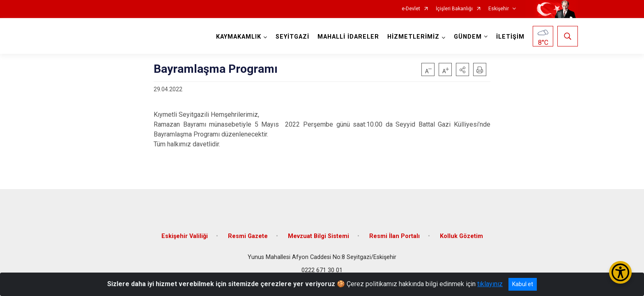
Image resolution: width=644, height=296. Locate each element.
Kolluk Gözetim (461, 235)
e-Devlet (411, 9)
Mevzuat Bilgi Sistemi (319, 235)
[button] (462, 69)
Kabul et (523, 284)
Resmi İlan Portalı (394, 235)
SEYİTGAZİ (292, 37)
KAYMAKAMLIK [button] (239, 37)
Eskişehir (499, 9)
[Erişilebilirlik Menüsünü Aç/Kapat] (620, 272)
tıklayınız (490, 284)
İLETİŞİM (510, 37)
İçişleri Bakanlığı (454, 9)
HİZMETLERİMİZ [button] (413, 37)
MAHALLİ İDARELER (348, 37)
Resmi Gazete (248, 235)
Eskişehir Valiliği (185, 235)
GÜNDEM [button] (468, 37)
